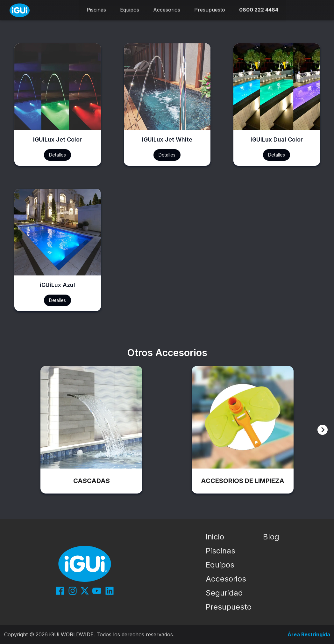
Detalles (57, 155)
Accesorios (226, 579)
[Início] (20, 10)
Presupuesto (229, 607)
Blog (271, 537)
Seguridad (224, 593)
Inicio (215, 537)
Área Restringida (309, 634)
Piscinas (220, 551)
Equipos (220, 565)
